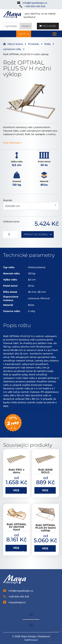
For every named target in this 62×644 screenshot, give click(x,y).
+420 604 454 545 (35, 6)
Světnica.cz (31, 640)
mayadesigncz (17, 602)
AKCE (22, 34)
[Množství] (10, 234)
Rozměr (8, 200)
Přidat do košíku (36, 234)
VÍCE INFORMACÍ (16, 491)
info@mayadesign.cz (35, 3)
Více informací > (13, 143)
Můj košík (49, 26)
